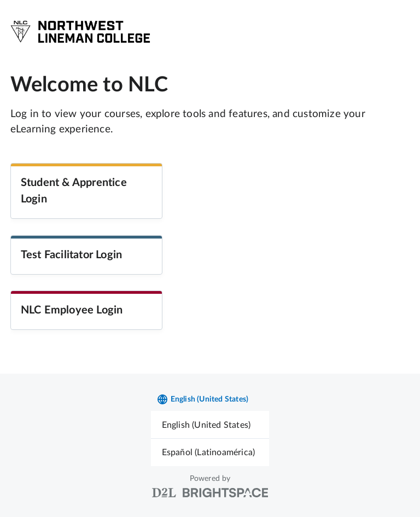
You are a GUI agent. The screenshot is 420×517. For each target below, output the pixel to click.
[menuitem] (210, 425)
